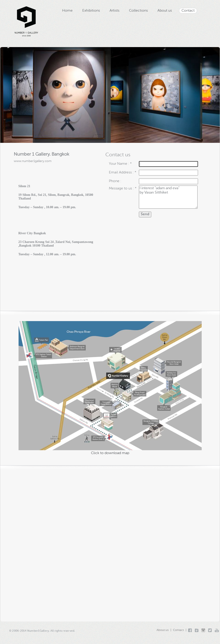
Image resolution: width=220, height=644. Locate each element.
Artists (114, 11)
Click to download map (110, 453)
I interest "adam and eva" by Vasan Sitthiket (168, 197)
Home (67, 11)
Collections (138, 11)
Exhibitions (91, 11)
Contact (188, 11)
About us (165, 11)
